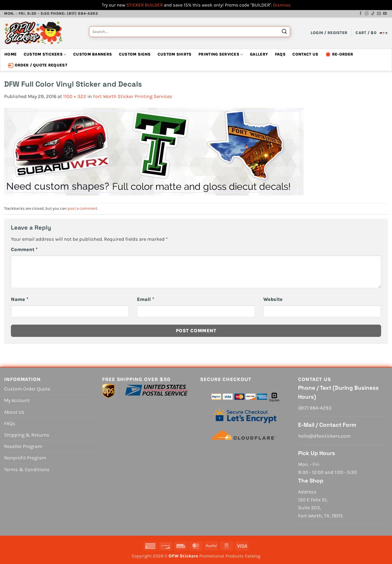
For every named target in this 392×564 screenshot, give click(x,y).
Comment (24, 249)
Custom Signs (135, 54)
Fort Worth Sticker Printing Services (133, 96)
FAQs (280, 54)
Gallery (259, 54)
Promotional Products (221, 556)
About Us (14, 412)
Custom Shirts (175, 54)
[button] (329, 33)
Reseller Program (23, 446)
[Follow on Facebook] (361, 14)
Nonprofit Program (25, 458)
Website (273, 299)
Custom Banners (93, 54)
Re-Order (339, 54)
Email (146, 299)
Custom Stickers (45, 55)
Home (10, 54)
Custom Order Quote (27, 389)
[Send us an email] (379, 14)
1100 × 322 (75, 96)
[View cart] (372, 33)
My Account (17, 400)
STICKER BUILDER (145, 5)
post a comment (82, 208)
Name (20, 299)
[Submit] (284, 33)
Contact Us (305, 54)
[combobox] (190, 32)
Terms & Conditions (27, 470)
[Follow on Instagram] (367, 14)
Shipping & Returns (27, 435)
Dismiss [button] (282, 5)
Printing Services (221, 55)
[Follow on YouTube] (385, 14)
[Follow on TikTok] (373, 14)
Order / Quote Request (38, 65)
